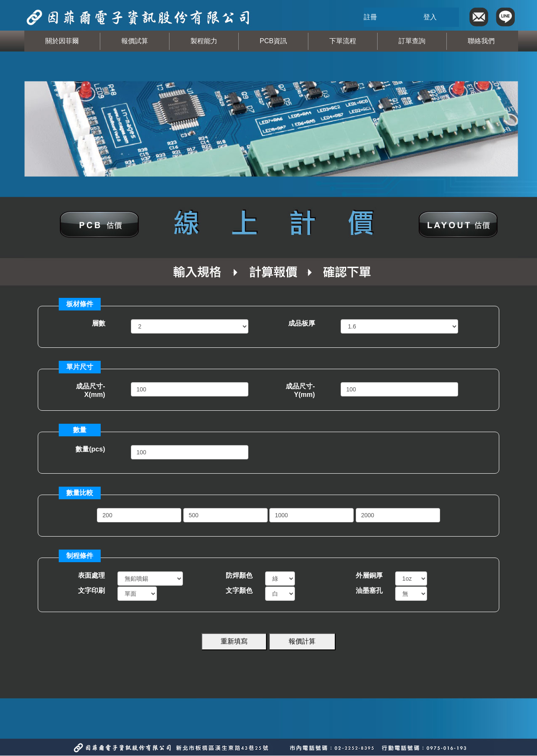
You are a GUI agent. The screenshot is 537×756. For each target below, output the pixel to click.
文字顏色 (239, 590)
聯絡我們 (481, 41)
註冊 (370, 17)
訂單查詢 (412, 41)
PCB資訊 (273, 41)
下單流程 (343, 41)
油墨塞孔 (369, 590)
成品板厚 (302, 323)
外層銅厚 (369, 575)
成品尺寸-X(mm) (90, 390)
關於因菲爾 (62, 41)
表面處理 (91, 575)
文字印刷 (91, 590)
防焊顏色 (239, 575)
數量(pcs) (90, 449)
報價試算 (135, 41)
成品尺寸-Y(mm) (300, 390)
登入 (430, 17)
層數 (99, 323)
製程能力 (204, 41)
